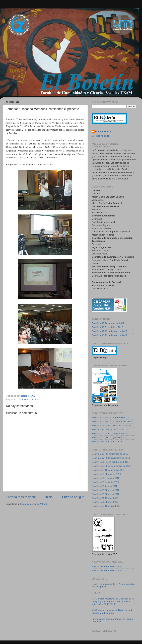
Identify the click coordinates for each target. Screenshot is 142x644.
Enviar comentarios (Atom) (34, 504)
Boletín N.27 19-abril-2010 (105, 498)
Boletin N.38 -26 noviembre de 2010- (110, 454)
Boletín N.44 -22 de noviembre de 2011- (112, 421)
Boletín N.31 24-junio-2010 (105, 482)
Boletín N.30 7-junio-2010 (105, 486)
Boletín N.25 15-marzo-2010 (106, 506)
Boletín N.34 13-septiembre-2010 (109, 470)
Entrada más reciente (21, 497)
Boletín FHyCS (103, 131)
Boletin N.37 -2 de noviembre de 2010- (111, 458)
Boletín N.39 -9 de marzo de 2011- (109, 442)
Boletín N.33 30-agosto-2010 (106, 474)
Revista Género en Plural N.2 (107, 566)
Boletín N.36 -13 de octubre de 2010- (110, 462)
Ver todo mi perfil (100, 136)
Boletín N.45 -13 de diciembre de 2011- (112, 417)
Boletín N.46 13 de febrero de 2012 (110, 335)
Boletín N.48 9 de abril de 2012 (107, 327)
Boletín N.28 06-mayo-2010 (106, 494)
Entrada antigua (73, 497)
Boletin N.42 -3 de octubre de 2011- (110, 429)
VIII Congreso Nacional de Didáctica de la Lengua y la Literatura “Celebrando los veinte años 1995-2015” (113, 601)
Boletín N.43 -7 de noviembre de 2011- (111, 425)
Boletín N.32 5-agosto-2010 (106, 478)
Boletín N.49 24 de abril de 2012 (108, 323)
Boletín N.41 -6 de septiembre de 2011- (112, 433)
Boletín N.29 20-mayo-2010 (106, 490)
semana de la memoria (28, 400)
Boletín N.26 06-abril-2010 (105, 502)
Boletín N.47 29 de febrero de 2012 (110, 331)
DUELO (96, 593)
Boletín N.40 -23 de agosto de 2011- (110, 438)
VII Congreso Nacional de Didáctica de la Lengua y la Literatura (112, 611)
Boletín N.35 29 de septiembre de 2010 (112, 466)
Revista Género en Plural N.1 (107, 570)
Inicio (49, 497)
